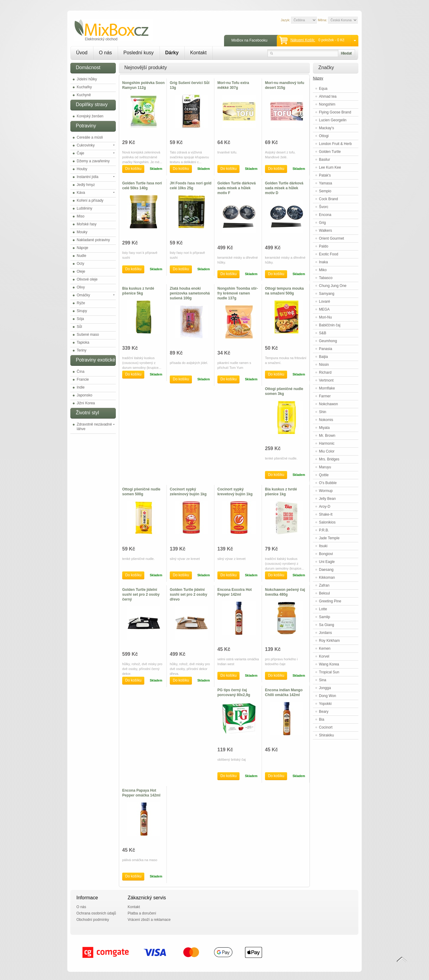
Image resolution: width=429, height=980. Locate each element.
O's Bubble (328, 483)
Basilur (325, 160)
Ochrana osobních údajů (96, 913)
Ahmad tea (328, 96)
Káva (81, 193)
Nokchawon (328, 404)
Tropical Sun (329, 672)
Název (318, 78)
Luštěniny (84, 208)
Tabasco (326, 278)
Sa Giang (327, 625)
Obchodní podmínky (93, 920)
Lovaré (325, 301)
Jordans (325, 633)
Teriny (82, 350)
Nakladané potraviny (93, 240)
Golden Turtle (330, 152)
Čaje (80, 153)
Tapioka (83, 342)
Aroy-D (325, 507)
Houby (82, 169)
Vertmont (326, 380)
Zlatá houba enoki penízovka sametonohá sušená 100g (190, 293)
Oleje (81, 271)
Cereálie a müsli (90, 137)
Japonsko (84, 395)
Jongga (325, 688)
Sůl (79, 327)
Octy (80, 264)
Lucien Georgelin (333, 120)
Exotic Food (328, 254)
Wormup (326, 491)
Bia (322, 719)
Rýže (81, 303)
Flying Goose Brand (335, 112)
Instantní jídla (87, 177)
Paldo (324, 246)
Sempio (325, 191)
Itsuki (323, 546)
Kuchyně (84, 95)
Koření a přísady (90, 200)
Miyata (324, 428)
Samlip (325, 617)
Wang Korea (329, 664)
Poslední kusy (139, 53)
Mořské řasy (87, 224)
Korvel (324, 656)
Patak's (325, 175)
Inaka (323, 262)
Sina (323, 680)
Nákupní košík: (303, 40)
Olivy (81, 287)
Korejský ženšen (90, 116)
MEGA (324, 309)
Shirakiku (326, 735)
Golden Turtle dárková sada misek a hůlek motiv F (236, 188)
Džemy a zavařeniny (93, 161)
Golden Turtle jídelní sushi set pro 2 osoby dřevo (188, 594)
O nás (105, 53)
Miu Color (327, 451)
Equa (323, 89)
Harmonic (327, 443)
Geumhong (328, 341)
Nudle (81, 256)
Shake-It (326, 514)
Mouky (82, 232)
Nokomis (326, 420)
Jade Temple (329, 538)
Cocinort (326, 727)
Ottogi (324, 136)
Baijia (323, 357)
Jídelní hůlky (87, 79)
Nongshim (327, 104)
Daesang (326, 570)
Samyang (327, 294)
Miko (323, 270)
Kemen (325, 648)
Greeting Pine (330, 601)
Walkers (325, 231)
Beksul (324, 593)
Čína (80, 372)
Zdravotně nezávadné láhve (94, 427)
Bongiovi (326, 554)
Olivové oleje (87, 279)
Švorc (324, 207)
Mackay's (327, 128)
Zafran (324, 585)
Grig (322, 223)
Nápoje (82, 248)
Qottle (324, 475)
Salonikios (327, 522)
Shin (323, 412)
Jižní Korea (86, 403)
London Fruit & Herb (335, 144)
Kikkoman (327, 578)
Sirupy (82, 311)
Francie (83, 379)
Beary (324, 712)
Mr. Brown (327, 436)
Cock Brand (328, 199)
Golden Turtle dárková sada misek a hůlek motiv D (284, 188)
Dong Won (327, 696)
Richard (325, 372)
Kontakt (198, 53)
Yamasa (325, 183)
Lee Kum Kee (330, 167)
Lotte (323, 609)
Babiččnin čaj (330, 325)
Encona (325, 215)
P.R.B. (324, 530)
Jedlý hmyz (86, 185)
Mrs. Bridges (329, 459)
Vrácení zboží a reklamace (149, 920)
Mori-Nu (325, 317)
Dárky (172, 53)
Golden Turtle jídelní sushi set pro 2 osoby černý (141, 594)
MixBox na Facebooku (249, 40)
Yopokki (325, 704)
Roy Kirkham (329, 641)
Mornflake (327, 388)
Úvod (82, 53)
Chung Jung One (333, 286)
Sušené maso (88, 335)
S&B (323, 333)
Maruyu (325, 467)
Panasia (325, 349)
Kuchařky (84, 87)
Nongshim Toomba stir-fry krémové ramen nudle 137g (238, 293)
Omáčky (83, 295)
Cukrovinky (86, 145)
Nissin (324, 365)
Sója (80, 319)
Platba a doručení (142, 913)
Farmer (325, 396)
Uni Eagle (327, 562)
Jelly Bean (327, 499)
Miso (80, 216)
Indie (81, 387)
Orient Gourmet (332, 238)
